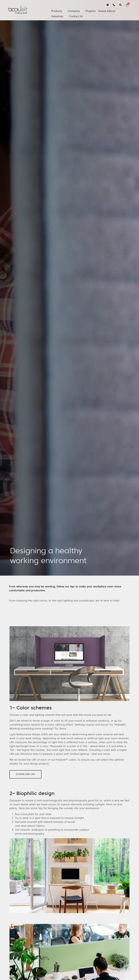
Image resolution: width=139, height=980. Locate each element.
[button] (58, 11)
